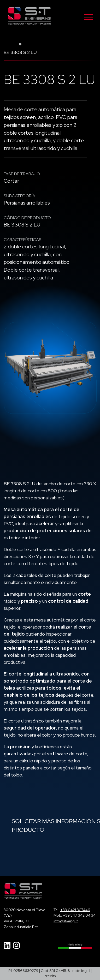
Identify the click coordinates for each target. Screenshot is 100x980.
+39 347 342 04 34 (79, 915)
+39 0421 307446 (75, 910)
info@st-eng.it (66, 921)
